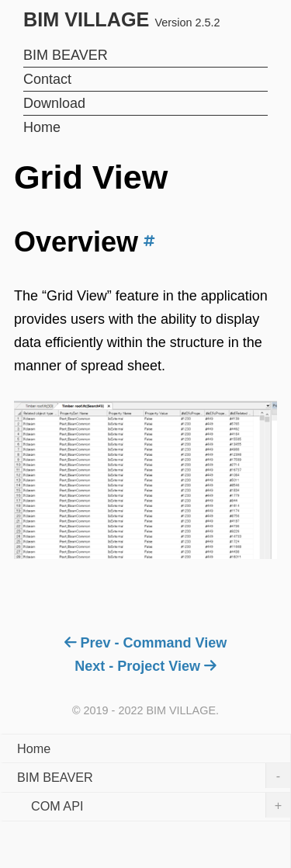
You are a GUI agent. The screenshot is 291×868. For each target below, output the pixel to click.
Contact (47, 79)
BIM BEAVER (66, 55)
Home (42, 127)
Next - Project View (145, 666)
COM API (161, 805)
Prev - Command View (145, 643)
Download (54, 103)
